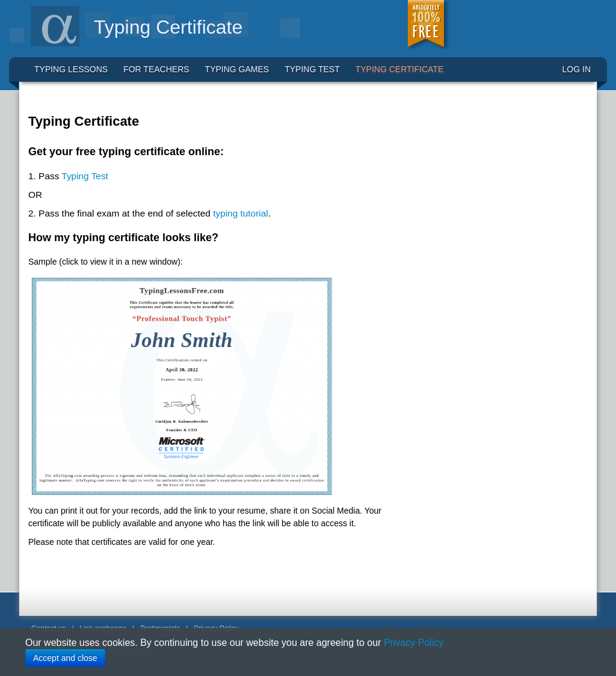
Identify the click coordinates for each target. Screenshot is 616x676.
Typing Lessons (71, 69)
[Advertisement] (485, 179)
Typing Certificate (400, 69)
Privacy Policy (414, 643)
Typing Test (312, 69)
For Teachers (156, 69)
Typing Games (237, 69)
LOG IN (577, 69)
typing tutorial (241, 213)
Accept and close (65, 658)
